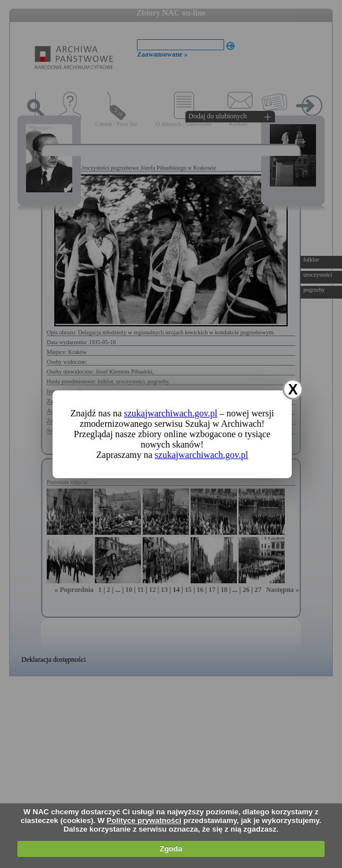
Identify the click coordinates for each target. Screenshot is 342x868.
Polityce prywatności (144, 820)
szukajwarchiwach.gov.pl (171, 413)
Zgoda (171, 849)
